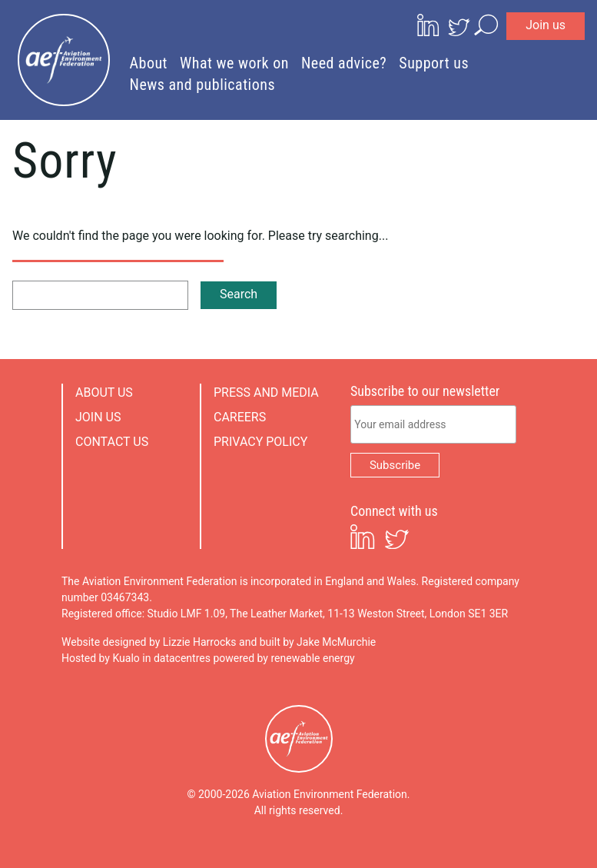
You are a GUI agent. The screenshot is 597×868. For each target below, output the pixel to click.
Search (239, 294)
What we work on (234, 63)
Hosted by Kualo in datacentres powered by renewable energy (208, 658)
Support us (434, 63)
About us (104, 392)
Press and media (266, 392)
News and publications (203, 85)
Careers (240, 417)
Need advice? (344, 63)
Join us (546, 25)
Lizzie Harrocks (200, 642)
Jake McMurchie (336, 642)
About (149, 63)
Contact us (112, 442)
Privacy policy (260, 442)
